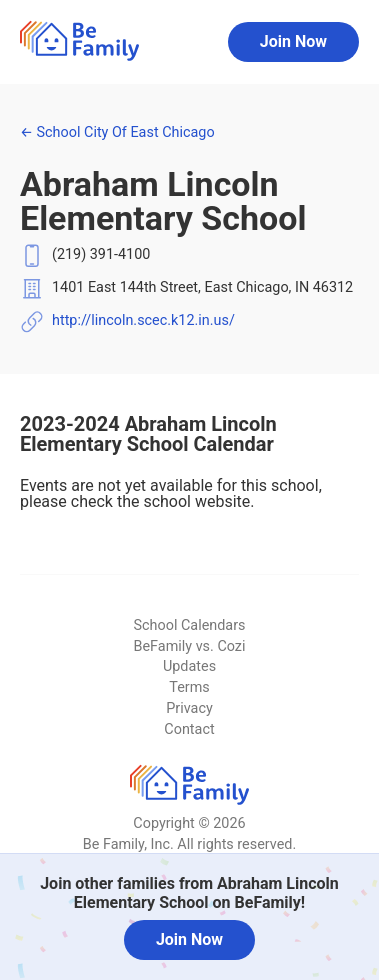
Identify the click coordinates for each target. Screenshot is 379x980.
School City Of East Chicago (117, 132)
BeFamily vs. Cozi (190, 646)
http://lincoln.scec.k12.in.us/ (143, 320)
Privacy (189, 708)
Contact (189, 729)
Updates (189, 666)
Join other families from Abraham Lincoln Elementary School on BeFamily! (189, 893)
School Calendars (189, 625)
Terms (189, 687)
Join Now (293, 41)
